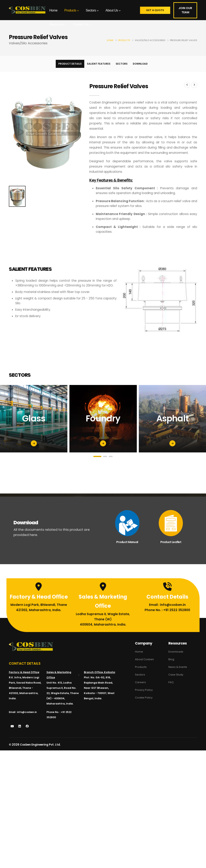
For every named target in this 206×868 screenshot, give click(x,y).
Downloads (176, 652)
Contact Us (81, 24)
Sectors (91, 10)
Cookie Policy (144, 696)
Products (70, 10)
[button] (97, 456)
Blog (171, 659)
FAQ (171, 681)
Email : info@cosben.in (167, 609)
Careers (141, 681)
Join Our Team (185, 10)
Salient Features (99, 64)
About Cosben (145, 659)
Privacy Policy (144, 689)
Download (140, 64)
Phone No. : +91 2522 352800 (167, 614)
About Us (112, 10)
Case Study (176, 674)
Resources (57, 24)
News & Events (179, 666)
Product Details (70, 64)
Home (53, 10)
